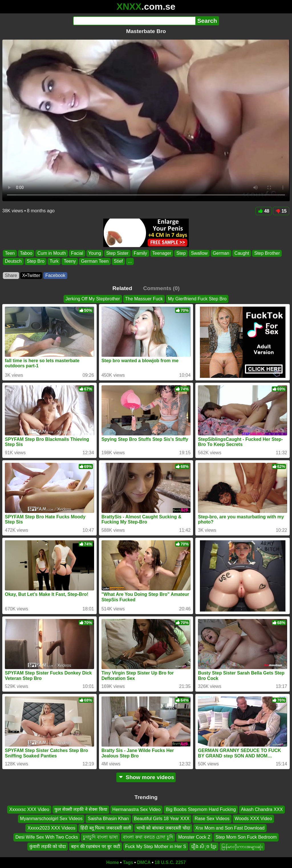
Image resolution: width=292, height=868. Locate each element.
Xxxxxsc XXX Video (29, 809)
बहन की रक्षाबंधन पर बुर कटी (95, 846)
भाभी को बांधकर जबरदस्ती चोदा (163, 828)
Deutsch (13, 261)
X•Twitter (31, 275)
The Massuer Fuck (144, 299)
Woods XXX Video (253, 819)
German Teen (95, 261)
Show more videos (146, 777)
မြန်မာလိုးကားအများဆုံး (242, 846)
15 (281, 211)
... (130, 261)
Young (95, 253)
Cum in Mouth (52, 253)
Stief (118, 261)
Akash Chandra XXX (262, 809)
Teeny (70, 261)
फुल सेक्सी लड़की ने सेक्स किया (81, 809)
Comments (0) (161, 288)
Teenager (162, 253)
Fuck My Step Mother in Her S (156, 846)
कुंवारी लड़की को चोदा (48, 846)
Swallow (199, 253)
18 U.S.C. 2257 (170, 862)
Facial (77, 253)
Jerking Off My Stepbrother (93, 299)
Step (181, 253)
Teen (10, 253)
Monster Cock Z (194, 837)
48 (264, 211)
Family (140, 253)
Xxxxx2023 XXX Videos (51, 828)
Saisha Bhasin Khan (108, 819)
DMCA (144, 862)
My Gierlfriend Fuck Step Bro (197, 299)
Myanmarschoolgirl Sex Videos (51, 819)
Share (11, 275)
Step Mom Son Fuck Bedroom (246, 837)
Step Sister (117, 253)
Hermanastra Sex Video (137, 809)
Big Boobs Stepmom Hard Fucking (201, 809)
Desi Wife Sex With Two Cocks (47, 837)
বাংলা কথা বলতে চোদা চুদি (148, 837)
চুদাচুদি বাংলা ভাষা (100, 837)
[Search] (134, 21)
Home (113, 862)
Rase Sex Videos (212, 819)
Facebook (55, 275)
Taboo (26, 253)
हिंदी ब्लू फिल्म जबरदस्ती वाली (106, 828)
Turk (54, 261)
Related (122, 288)
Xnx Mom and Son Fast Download (230, 828)
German (221, 253)
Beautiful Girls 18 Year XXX (162, 819)
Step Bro (36, 261)
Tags (128, 862)
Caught (242, 253)
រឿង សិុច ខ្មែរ (204, 846)
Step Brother (267, 253)
